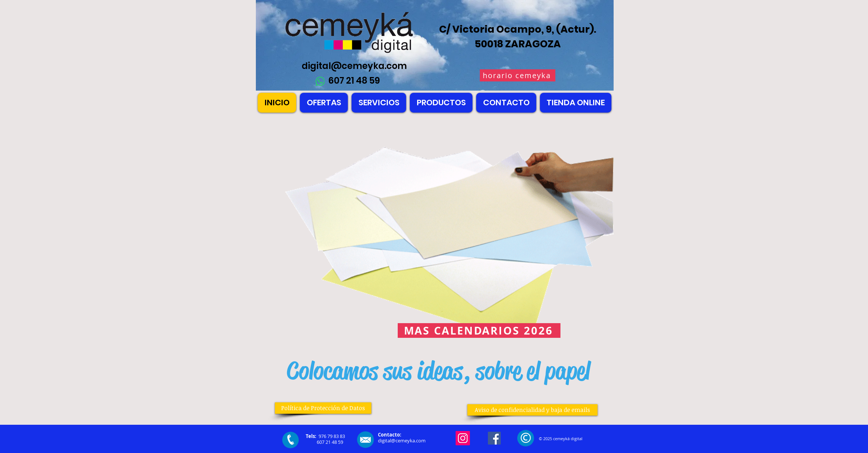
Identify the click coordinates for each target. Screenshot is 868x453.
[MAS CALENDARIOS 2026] (479, 330)
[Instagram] (463, 438)
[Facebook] (494, 438)
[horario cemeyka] (518, 75)
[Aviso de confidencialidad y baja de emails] (532, 410)
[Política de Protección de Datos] (323, 408)
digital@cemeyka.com (354, 66)
